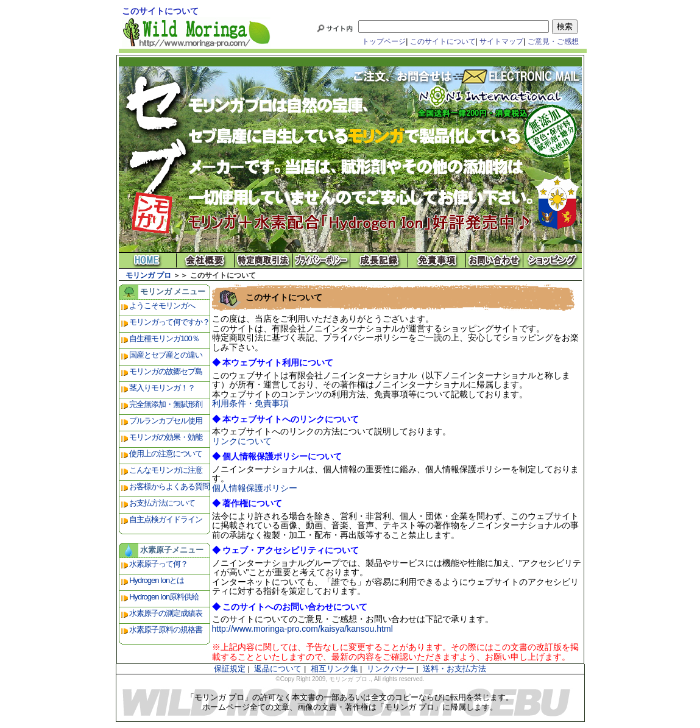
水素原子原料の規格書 (166, 630)
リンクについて (242, 441)
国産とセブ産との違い (166, 355)
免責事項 (437, 260)
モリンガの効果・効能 (166, 437)
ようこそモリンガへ (162, 306)
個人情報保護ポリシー (255, 488)
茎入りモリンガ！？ (162, 388)
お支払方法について (162, 503)
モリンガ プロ (148, 275)
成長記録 (379, 260)
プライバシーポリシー (321, 260)
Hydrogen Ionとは (157, 580)
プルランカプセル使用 (166, 421)
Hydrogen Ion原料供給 (164, 597)
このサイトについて (443, 41)
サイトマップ (501, 41)
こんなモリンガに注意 (166, 470)
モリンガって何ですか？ (169, 322)
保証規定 (230, 669)
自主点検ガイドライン (166, 519)
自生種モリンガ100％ (164, 338)
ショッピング (553, 260)
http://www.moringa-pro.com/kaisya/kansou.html (302, 629)
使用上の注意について (166, 454)
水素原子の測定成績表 (166, 613)
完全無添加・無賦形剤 (166, 404)
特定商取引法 (263, 260)
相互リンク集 (334, 669)
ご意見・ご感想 (553, 41)
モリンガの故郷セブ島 (166, 371)
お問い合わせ (495, 260)
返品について (278, 669)
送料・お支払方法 (454, 669)
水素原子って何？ (158, 564)
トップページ (384, 41)
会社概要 (206, 260)
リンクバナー (391, 669)
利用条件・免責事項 (250, 403)
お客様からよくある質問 (169, 486)
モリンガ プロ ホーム (148, 260)
